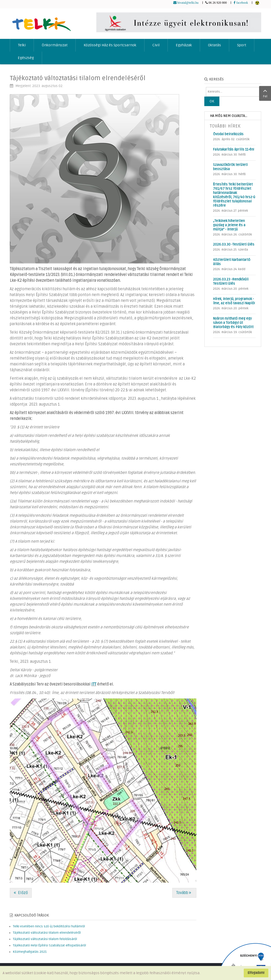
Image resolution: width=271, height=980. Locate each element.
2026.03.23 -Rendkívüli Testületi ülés (231, 282)
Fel (265, 93)
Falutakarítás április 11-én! (234, 149)
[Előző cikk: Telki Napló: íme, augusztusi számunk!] (21, 893)
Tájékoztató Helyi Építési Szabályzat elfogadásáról (49, 945)
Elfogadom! (256, 973)
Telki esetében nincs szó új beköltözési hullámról (49, 926)
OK (212, 101)
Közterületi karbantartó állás (232, 262)
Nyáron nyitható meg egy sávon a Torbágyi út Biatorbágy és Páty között (233, 323)
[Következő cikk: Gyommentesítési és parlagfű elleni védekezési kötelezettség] (184, 893)
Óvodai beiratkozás (228, 134)
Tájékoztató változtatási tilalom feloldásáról (45, 939)
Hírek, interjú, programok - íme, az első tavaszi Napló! (234, 301)
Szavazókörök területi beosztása (230, 167)
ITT (94, 684)
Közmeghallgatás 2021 (30, 952)
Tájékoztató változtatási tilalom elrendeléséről (78, 78)
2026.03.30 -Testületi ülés (234, 244)
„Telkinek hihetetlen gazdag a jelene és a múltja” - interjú (229, 225)
